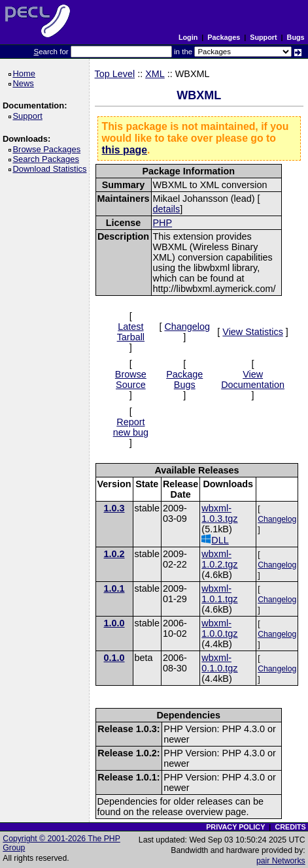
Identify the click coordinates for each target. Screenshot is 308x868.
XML (155, 74)
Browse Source (131, 379)
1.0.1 (114, 588)
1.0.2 (114, 554)
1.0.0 (114, 623)
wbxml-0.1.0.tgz (219, 663)
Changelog (187, 327)
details (167, 209)
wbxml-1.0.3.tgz (219, 513)
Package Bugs (184, 379)
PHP (163, 223)
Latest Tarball (131, 332)
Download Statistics (52, 169)
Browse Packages (49, 149)
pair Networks (281, 861)
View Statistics (253, 332)
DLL (215, 540)
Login (188, 37)
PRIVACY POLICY (235, 827)
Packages (224, 37)
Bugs (296, 37)
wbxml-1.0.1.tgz (219, 594)
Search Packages (48, 159)
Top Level (115, 74)
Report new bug (131, 427)
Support (263, 37)
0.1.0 (114, 658)
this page (125, 150)
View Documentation (253, 379)
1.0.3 (114, 508)
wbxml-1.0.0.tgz (219, 628)
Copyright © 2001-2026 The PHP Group (61, 843)
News (25, 83)
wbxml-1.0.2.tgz (219, 559)
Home (26, 73)
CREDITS (290, 827)
